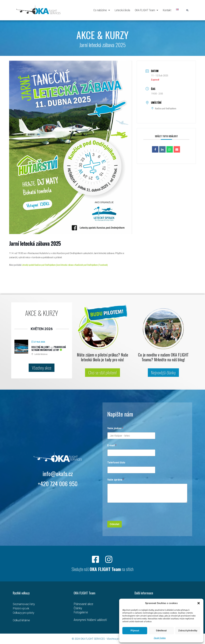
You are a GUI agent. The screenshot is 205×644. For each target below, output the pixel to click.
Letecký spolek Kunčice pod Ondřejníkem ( (39, 265)
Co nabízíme (102, 10)
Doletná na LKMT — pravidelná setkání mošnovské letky (49, 348)
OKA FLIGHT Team (146, 10)
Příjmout (135, 631)
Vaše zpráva (116, 480)
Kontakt (167, 10)
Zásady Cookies (160, 638)
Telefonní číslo (116, 463)
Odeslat (115, 524)
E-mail (112, 445)
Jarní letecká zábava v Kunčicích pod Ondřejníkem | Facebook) (82, 265)
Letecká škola (122, 10)
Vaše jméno (115, 428)
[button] (199, 603)
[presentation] (132, 519)
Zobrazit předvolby (188, 631)
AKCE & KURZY (102, 35)
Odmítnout (161, 631)
